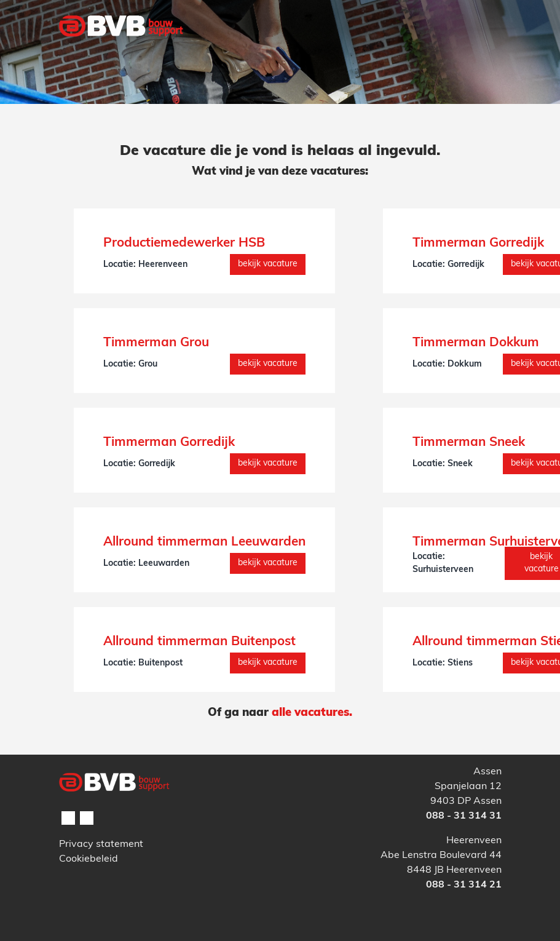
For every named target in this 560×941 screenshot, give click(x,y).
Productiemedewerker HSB (184, 244)
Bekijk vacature (268, 264)
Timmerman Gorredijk (478, 244)
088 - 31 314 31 (464, 816)
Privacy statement (101, 844)
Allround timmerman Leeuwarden (204, 542)
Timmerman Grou (156, 343)
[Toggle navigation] (485, 51)
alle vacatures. (312, 713)
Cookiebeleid (89, 859)
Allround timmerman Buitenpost (199, 642)
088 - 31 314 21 (464, 885)
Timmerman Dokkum (476, 343)
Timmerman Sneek (469, 443)
